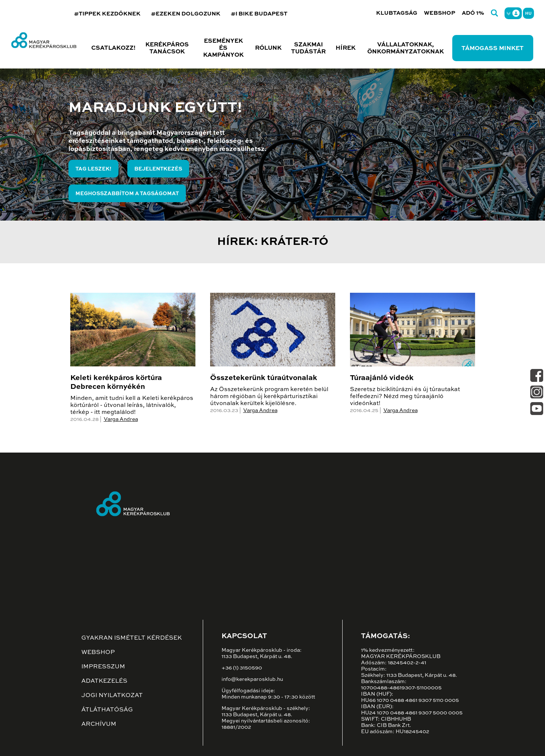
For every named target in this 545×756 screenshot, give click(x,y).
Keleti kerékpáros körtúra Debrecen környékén (116, 383)
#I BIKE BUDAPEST (259, 14)
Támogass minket (493, 49)
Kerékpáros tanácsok (167, 48)
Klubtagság (397, 13)
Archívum (99, 724)
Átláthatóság (107, 710)
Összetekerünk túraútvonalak (264, 378)
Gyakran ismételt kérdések (132, 638)
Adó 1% (473, 13)
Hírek (346, 48)
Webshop (440, 13)
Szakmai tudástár (308, 48)
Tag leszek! (93, 169)
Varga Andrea (121, 419)
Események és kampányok (223, 48)
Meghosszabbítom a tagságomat (127, 194)
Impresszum (103, 667)
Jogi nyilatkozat (112, 696)
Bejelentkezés (158, 169)
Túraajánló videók (382, 378)
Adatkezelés (104, 681)
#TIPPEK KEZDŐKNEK (107, 14)
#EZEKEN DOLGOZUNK (186, 14)
